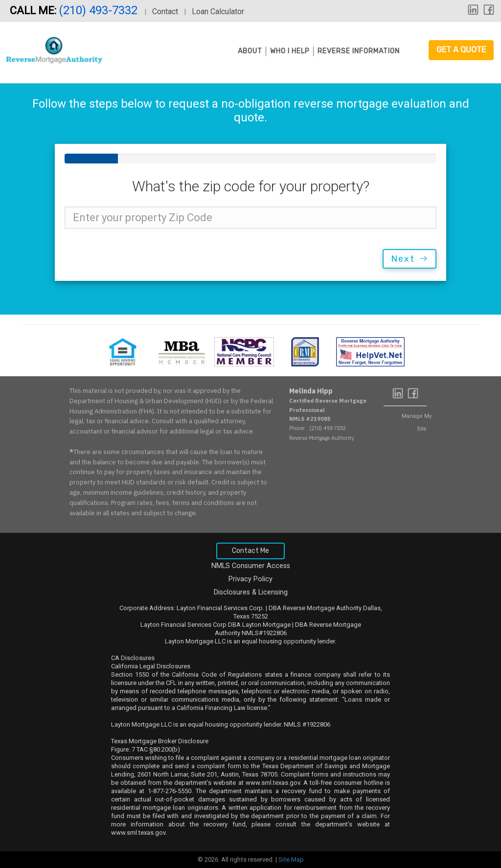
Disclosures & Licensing (251, 592)
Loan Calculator (218, 11)
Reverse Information (359, 51)
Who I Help (290, 51)
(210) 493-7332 (100, 10)
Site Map (291, 859)
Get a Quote (461, 50)
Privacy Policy (250, 579)
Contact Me (250, 551)
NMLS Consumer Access (251, 566)
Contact (165, 11)
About (250, 51)
